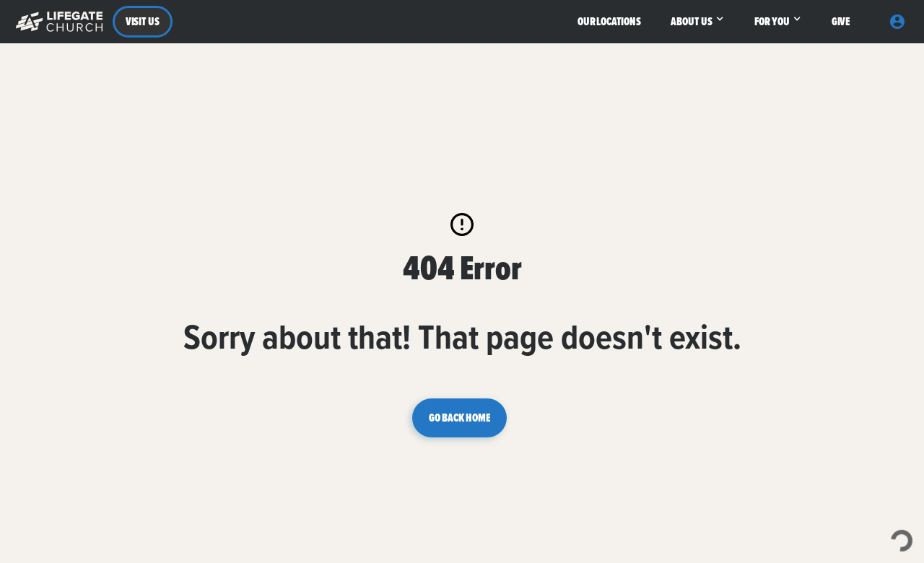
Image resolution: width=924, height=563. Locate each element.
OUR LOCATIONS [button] (609, 21)
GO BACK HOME (459, 418)
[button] (56, 22)
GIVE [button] (841, 21)
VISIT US (143, 21)
